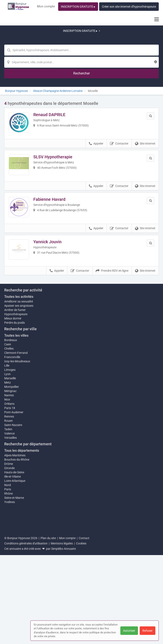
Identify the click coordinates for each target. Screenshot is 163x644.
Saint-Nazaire (13, 533)
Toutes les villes (16, 441)
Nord (8, 593)
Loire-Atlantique (15, 589)
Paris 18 (10, 516)
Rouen (8, 529)
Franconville (12, 463)
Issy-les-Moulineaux (17, 467)
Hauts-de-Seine (14, 580)
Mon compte (46, 6)
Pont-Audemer (14, 520)
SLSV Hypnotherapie (64, 122)
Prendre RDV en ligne (112, 270)
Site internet (145, 109)
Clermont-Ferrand (16, 459)
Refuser (148, 631)
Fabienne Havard (61, 176)
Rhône (8, 602)
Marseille (10, 484)
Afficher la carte (82, 330)
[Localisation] (102, 27)
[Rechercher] (135, 27)
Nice (7, 508)
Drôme (9, 572)
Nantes (9, 503)
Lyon (7, 480)
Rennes (9, 524)
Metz (8, 488)
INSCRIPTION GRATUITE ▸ (78, 7)
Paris (8, 597)
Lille (7, 471)
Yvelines (10, 610)
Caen (8, 450)
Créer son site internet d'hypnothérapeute (129, 7)
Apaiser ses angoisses (19, 412)
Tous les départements (22, 559)
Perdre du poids (15, 429)
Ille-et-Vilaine (13, 585)
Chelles (9, 454)
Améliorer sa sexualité (19, 407)
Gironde (9, 576)
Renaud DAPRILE (61, 69)
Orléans (9, 512)
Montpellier (12, 493)
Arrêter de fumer (15, 416)
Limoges (10, 476)
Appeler (96, 109)
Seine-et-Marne (14, 606)
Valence (9, 541)
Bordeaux (11, 446)
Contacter (119, 109)
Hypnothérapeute (16, 420)
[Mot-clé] (49, 27)
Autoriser (129, 631)
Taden (8, 537)
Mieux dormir (13, 424)
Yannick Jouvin (59, 230)
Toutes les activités (19, 403)
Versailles (11, 546)
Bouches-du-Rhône (17, 568)
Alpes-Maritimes (15, 563)
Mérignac (10, 499)
